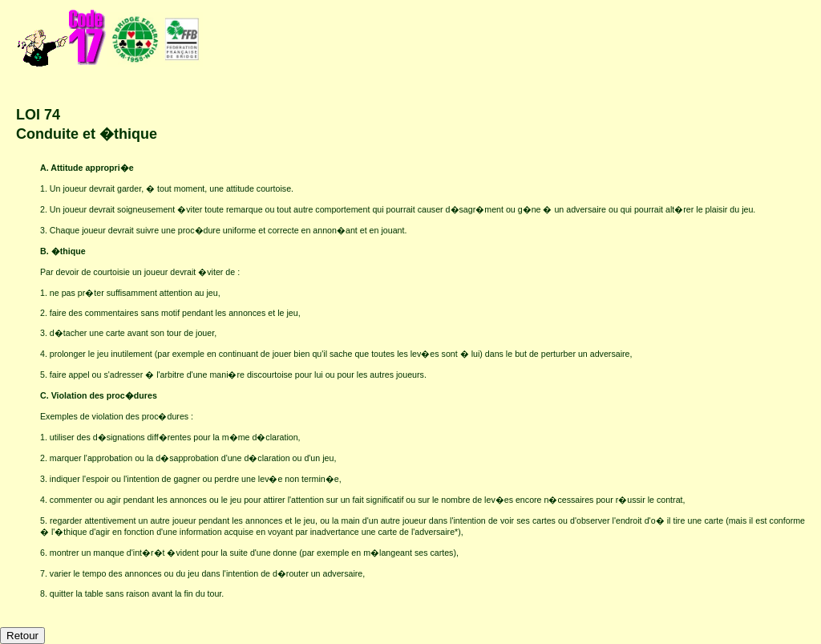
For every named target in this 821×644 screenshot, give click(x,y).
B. (46, 251)
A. (45, 168)
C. (46, 395)
